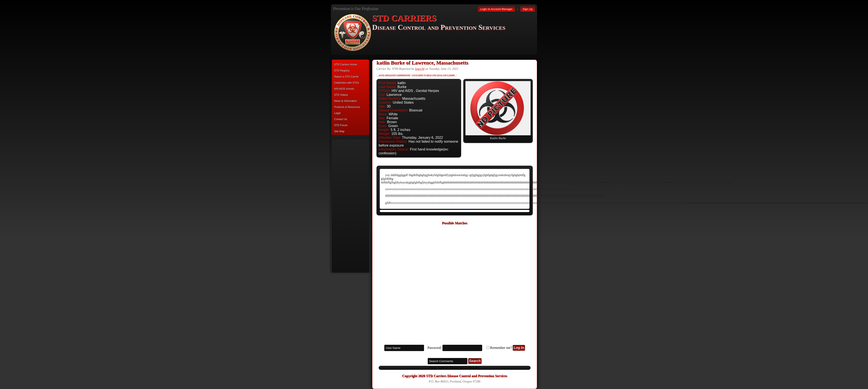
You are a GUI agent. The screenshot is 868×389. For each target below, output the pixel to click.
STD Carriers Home (346, 65)
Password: (435, 348)
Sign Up (528, 9)
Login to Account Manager (496, 9)
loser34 (420, 69)
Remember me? (501, 348)
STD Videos (341, 95)
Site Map (339, 131)
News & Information (346, 101)
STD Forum (341, 125)
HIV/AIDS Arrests (344, 89)
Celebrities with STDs (347, 83)
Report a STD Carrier (346, 77)
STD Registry (342, 71)
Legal (337, 113)
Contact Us (341, 119)
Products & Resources (347, 107)
